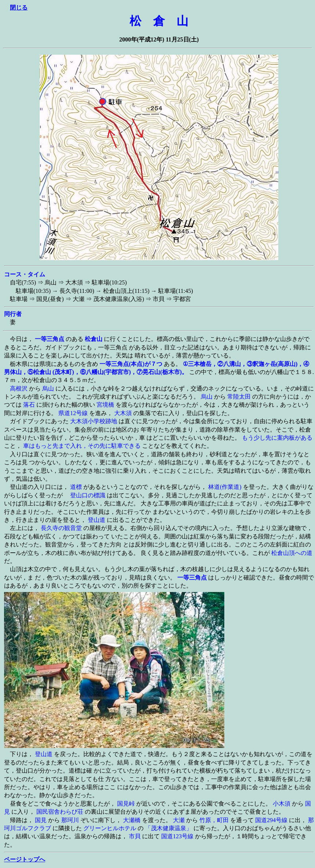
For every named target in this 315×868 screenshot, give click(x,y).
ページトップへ (25, 859)
